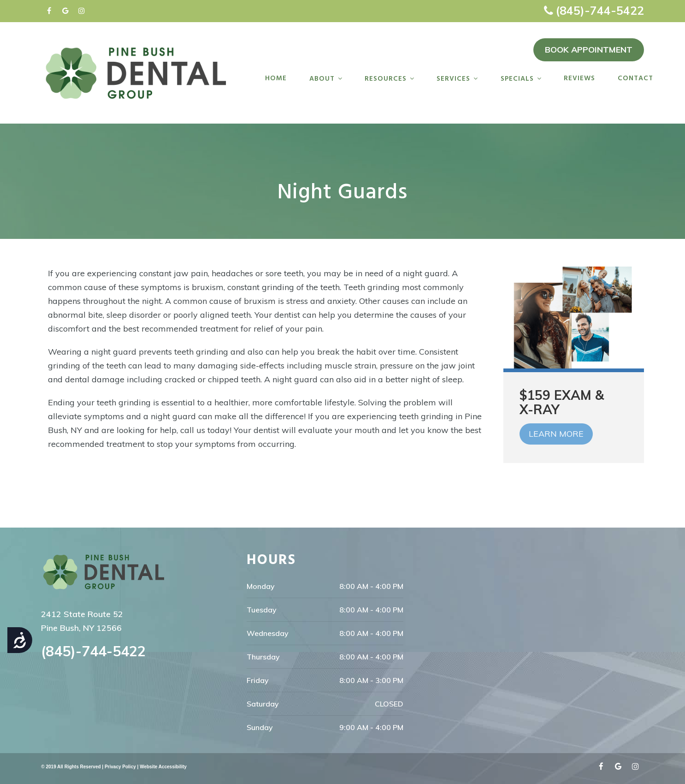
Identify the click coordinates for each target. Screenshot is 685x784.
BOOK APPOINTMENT (589, 50)
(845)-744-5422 (600, 10)
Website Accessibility (163, 767)
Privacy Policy (120, 767)
